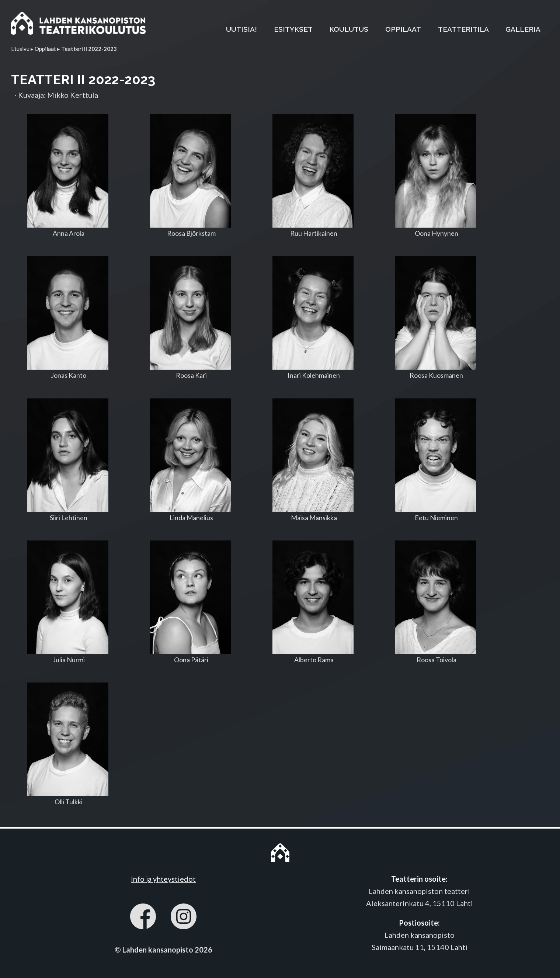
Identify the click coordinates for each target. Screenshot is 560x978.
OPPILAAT (403, 29)
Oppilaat (45, 49)
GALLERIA (523, 29)
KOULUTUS (349, 29)
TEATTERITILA (463, 29)
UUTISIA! (241, 29)
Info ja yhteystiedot (163, 879)
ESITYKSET (293, 29)
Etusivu (20, 49)
